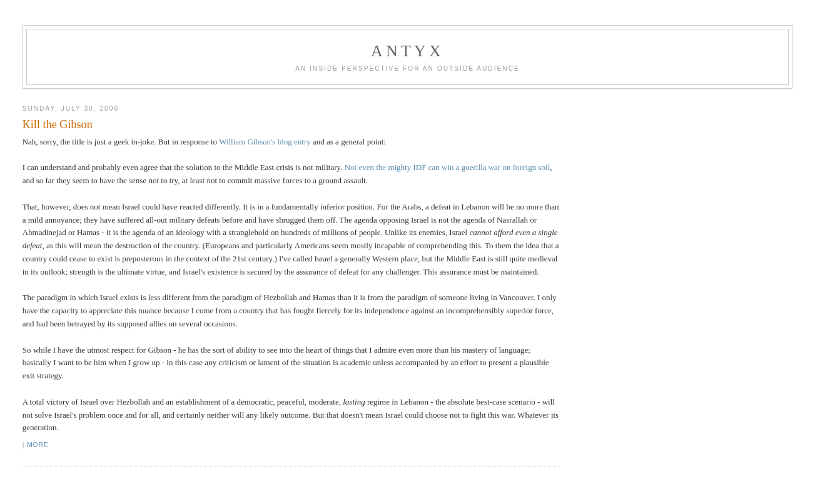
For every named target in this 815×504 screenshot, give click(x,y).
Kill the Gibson (58, 124)
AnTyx (407, 51)
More (38, 445)
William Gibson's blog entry (265, 142)
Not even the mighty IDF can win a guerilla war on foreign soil (448, 167)
